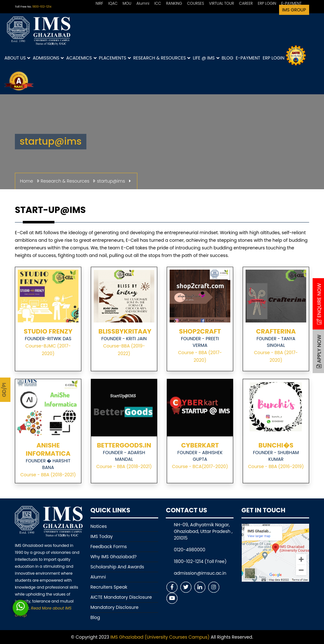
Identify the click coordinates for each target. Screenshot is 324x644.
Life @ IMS (206, 58)
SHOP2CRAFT (200, 331)
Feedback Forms (109, 547)
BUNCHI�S (276, 445)
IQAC (113, 3)
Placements (115, 58)
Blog (228, 58)
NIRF (99, 3)
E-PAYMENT (291, 3)
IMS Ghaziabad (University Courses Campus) (160, 637)
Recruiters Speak (109, 587)
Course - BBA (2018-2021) (48, 475)
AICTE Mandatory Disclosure (121, 597)
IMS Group (294, 10)
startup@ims (111, 181)
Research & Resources (162, 58)
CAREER (246, 3)
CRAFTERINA (276, 331)
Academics (81, 58)
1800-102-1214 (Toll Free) (200, 561)
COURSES (195, 3)
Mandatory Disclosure (115, 607)
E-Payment (248, 58)
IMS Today (102, 536)
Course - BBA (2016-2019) (276, 466)
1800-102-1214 (42, 7)
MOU (127, 3)
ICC (158, 3)
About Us (17, 58)
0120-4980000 (189, 550)
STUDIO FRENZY (48, 331)
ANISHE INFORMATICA (48, 449)
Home (27, 181)
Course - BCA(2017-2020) (200, 466)
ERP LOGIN (267, 3)
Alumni (143, 3)
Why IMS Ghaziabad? (114, 557)
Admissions (48, 58)
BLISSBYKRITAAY (125, 331)
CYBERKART (200, 445)
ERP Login (274, 58)
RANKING (174, 3)
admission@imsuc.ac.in (200, 573)
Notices (99, 526)
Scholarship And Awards (117, 567)
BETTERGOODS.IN (124, 445)
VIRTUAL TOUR (222, 3)
